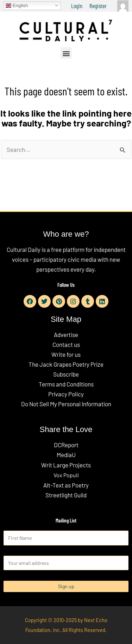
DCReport (66, 445)
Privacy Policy (66, 394)
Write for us (66, 354)
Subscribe (66, 374)
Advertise (66, 335)
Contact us (66, 344)
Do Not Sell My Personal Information (66, 404)
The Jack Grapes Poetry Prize (66, 364)
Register (98, 6)
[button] (66, 53)
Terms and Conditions (66, 384)
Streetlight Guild (66, 495)
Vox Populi (66, 475)
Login (77, 6)
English (17, 5)
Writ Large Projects (66, 465)
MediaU (66, 455)
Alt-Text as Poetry (66, 485)
